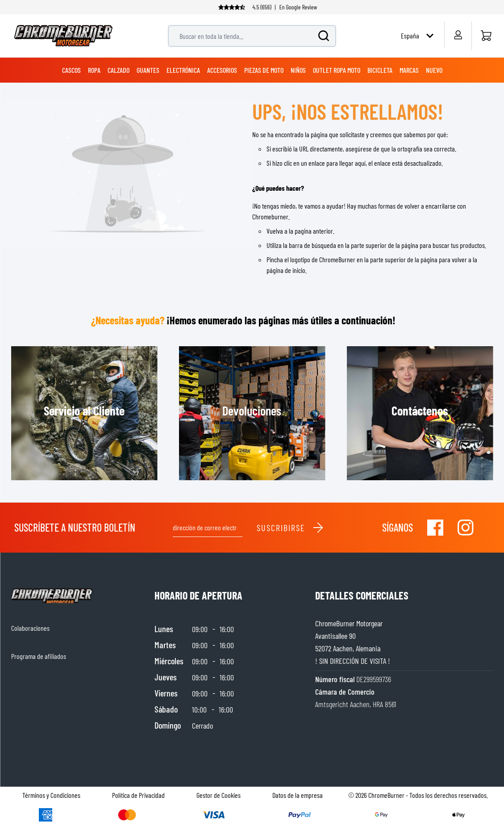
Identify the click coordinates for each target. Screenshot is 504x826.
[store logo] (63, 36)
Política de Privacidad (138, 795)
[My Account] (458, 35)
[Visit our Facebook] (435, 528)
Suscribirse (290, 528)
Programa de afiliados (39, 656)
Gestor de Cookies (219, 795)
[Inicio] (486, 36)
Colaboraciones (30, 628)
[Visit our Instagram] (466, 528)
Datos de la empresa (298, 795)
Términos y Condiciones (51, 795)
